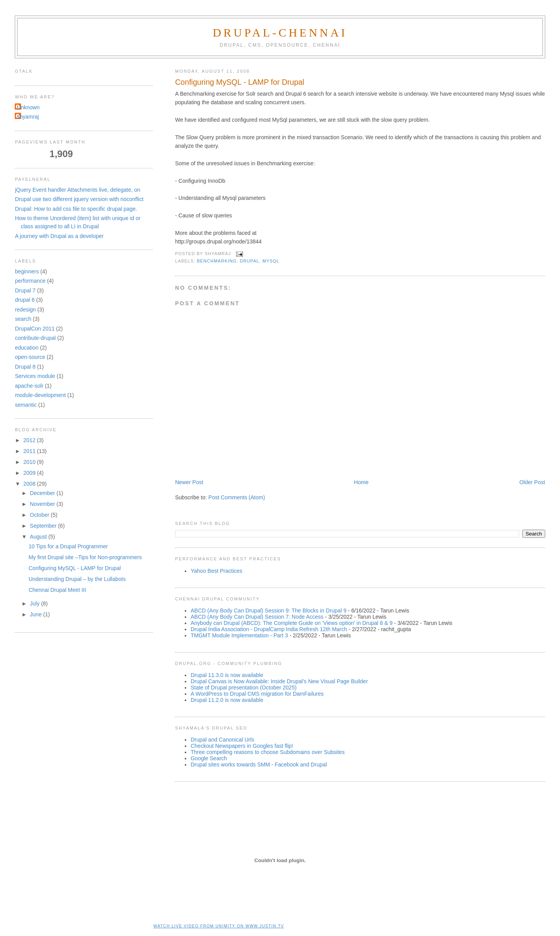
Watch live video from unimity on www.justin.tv (219, 926)
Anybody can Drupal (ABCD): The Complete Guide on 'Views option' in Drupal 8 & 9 (291, 623)
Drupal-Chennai (280, 32)
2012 (30, 440)
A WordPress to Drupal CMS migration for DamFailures (257, 694)
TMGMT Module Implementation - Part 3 (239, 635)
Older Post (532, 482)
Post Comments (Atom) (237, 497)
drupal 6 (25, 300)
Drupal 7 (25, 290)
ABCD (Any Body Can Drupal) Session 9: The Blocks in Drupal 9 (268, 611)
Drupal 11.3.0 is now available (227, 675)
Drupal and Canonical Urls (222, 740)
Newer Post (189, 482)
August (39, 537)
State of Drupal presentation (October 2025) (243, 688)
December (43, 493)
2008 (30, 484)
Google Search (209, 758)
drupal (250, 261)
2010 (30, 462)
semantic (26, 405)
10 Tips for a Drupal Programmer (68, 546)
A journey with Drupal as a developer (59, 236)
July (36, 604)
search (23, 319)
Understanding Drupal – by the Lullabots (77, 579)
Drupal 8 (25, 367)
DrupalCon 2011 (35, 329)
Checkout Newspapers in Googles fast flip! (242, 746)
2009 (30, 473)
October (40, 515)
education (27, 348)
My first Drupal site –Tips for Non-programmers (85, 557)
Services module (35, 376)
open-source (30, 357)
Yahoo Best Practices (216, 571)
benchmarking (217, 261)
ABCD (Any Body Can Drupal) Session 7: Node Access (257, 617)
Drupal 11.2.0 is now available (227, 700)
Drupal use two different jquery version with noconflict (79, 199)
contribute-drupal (35, 338)
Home (361, 482)
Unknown (28, 107)
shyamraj (28, 117)
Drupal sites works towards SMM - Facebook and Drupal (259, 765)
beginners (27, 271)
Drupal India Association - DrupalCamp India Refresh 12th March (269, 629)
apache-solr (29, 386)
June (37, 614)
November (43, 504)
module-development (40, 395)
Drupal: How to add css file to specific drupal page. (76, 209)
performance (30, 281)
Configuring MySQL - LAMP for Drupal (240, 82)
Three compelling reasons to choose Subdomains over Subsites (268, 752)
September (44, 526)
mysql (271, 261)
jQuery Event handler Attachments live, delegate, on (77, 190)
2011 (30, 451)
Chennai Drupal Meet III (57, 590)
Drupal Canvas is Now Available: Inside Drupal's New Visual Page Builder (279, 681)
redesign (25, 310)
